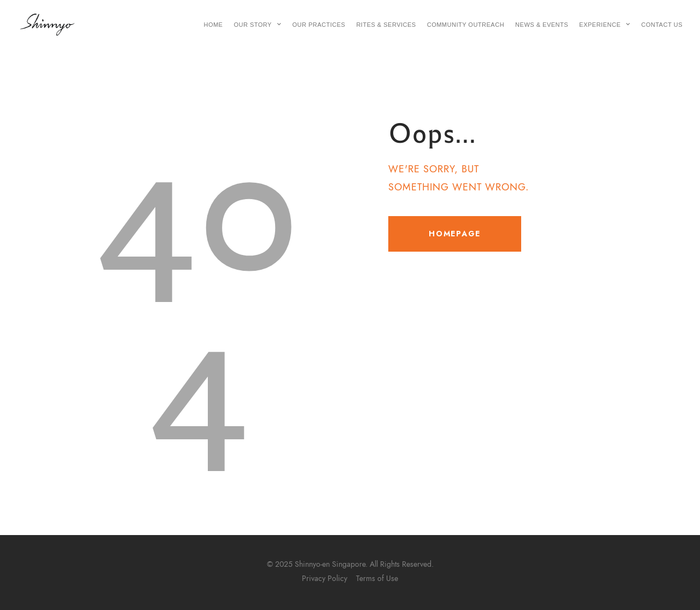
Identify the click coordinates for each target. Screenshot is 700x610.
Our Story (257, 25)
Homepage (455, 234)
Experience (605, 25)
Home (213, 25)
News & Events (542, 25)
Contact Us (662, 25)
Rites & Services (386, 25)
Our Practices (319, 25)
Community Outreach (466, 25)
